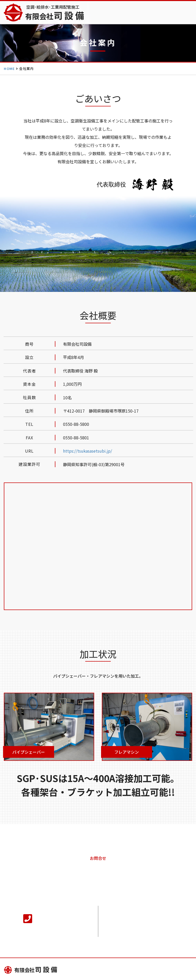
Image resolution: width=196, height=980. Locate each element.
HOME (9, 69)
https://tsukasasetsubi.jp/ (88, 451)
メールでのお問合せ (149, 921)
